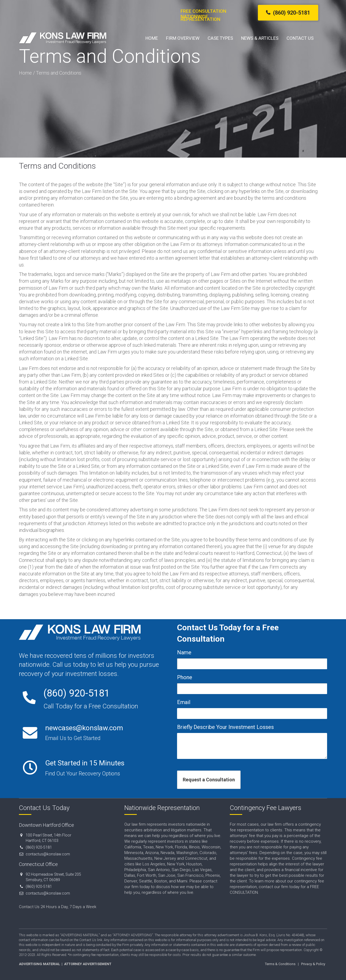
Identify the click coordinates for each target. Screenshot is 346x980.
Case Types (220, 38)
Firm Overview (183, 38)
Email (184, 702)
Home (152, 38)
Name (184, 652)
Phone (185, 677)
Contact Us (300, 38)
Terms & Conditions (280, 964)
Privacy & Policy (313, 964)
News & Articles (260, 38)
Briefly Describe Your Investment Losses (225, 727)
